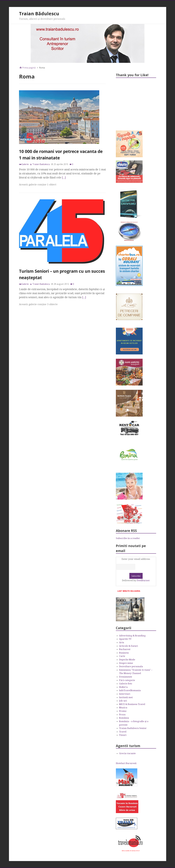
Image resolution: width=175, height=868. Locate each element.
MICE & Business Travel (132, 704)
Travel (123, 732)
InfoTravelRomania (130, 690)
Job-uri (123, 701)
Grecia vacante (127, 753)
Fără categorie (127, 680)
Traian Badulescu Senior (133, 728)
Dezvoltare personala (131, 666)
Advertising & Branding (132, 636)
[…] (64, 177)
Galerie (25, 164)
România (124, 718)
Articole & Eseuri (129, 646)
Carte (122, 656)
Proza (122, 714)
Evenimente (126, 677)
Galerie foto (126, 684)
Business (124, 653)
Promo (123, 711)
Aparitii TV (125, 639)
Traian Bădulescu (39, 14)
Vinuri (123, 735)
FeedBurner (143, 580)
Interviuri (125, 694)
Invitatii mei (126, 697)
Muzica (123, 708)
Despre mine (126, 663)
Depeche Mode (127, 660)
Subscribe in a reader (128, 538)
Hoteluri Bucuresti (126, 763)
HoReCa (123, 687)
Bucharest (125, 649)
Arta (122, 642)
